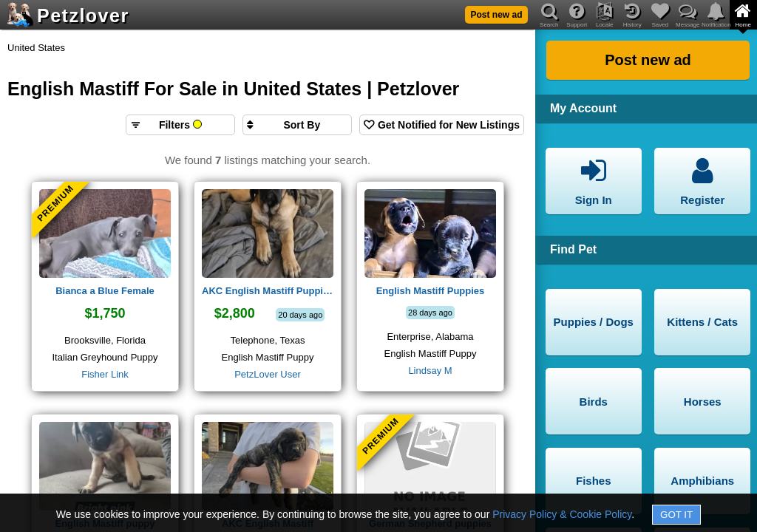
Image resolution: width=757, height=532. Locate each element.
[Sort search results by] (297, 125)
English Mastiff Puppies (431, 291)
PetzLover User (268, 374)
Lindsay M (430, 371)
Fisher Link (105, 374)
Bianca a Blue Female (105, 291)
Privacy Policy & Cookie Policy (562, 514)
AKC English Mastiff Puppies (268, 291)
